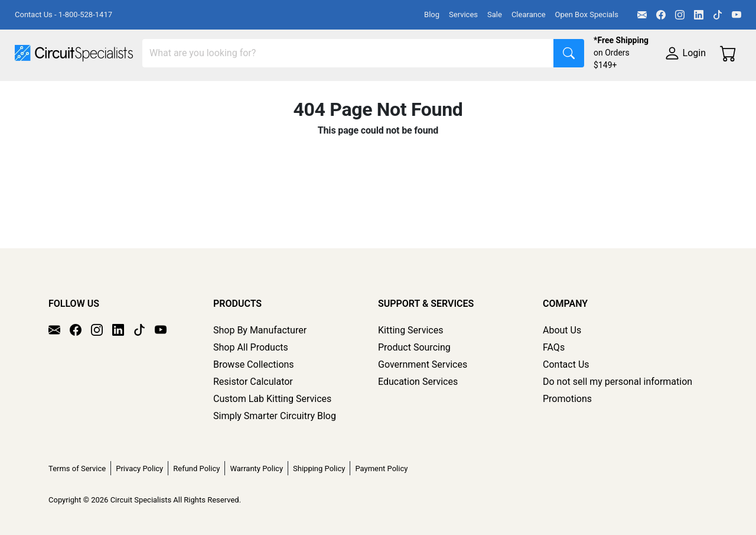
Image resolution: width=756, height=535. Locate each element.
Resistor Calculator (253, 382)
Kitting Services (410, 330)
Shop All (32, 93)
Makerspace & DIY (369, 93)
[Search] (348, 53)
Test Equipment (188, 93)
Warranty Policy (256, 468)
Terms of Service (77, 468)
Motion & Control (527, 93)
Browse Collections (254, 364)
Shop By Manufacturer (260, 330)
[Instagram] (680, 15)
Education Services (418, 382)
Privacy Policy (139, 468)
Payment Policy (381, 468)
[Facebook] (661, 15)
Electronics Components (637, 93)
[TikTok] (718, 15)
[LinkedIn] (699, 15)
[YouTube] (737, 15)
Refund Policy (196, 468)
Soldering (450, 93)
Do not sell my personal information (617, 382)
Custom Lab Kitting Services (272, 399)
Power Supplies (276, 93)
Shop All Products (251, 347)
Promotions (567, 399)
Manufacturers (103, 93)
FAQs (554, 347)
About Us (562, 330)
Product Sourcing (414, 347)
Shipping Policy (319, 468)
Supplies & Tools (50, 116)
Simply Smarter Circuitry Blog (275, 416)
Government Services (423, 364)
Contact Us (566, 364)
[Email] (642, 15)
